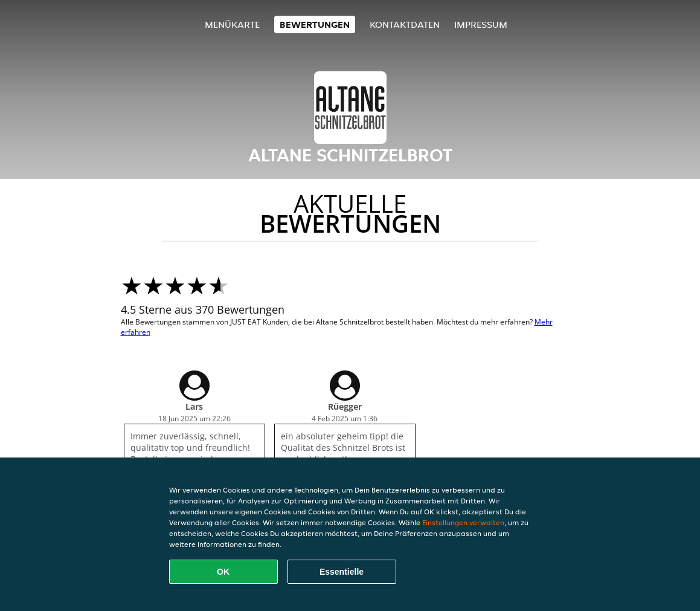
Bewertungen (315, 24)
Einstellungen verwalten (463, 522)
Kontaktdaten (405, 24)
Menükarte (232, 24)
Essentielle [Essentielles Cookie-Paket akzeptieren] (342, 572)
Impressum (481, 24)
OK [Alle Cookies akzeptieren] (223, 572)
